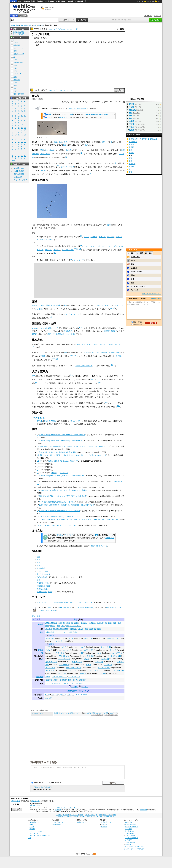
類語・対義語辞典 (24, 1)
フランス (63, 695)
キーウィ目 (89, 638)
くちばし (92, 623)
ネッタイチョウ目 (114, 656)
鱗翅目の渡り (42, 592)
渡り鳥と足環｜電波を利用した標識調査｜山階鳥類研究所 (60, 441)
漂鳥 (38, 563)
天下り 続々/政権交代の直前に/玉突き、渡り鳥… (57, 502)
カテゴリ (74, 687)
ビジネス (17, 42)
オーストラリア (119, 305)
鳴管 (115, 623)
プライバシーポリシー (37, 831)
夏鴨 (130, 158)
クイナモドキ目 (58, 653)
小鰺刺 (132, 127)
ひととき (134, 268)
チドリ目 (90, 656)
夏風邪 (131, 147)
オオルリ (102, 237)
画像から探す (58, 824)
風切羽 (77, 623)
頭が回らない (135, 257)
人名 (15, 88)
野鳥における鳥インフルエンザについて (63, 461)
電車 (15, 51)
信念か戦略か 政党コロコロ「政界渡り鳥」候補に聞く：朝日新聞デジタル (67, 505)
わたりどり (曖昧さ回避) (77, 109)
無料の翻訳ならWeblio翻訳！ (50, 8)
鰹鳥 (72, 713)
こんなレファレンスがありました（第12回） (60, 525)
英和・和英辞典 (38, 1)
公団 (97, 352)
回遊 (38, 557)
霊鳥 (94, 713)
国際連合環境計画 (111, 331)
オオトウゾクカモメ (71, 314)
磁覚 (38, 580)
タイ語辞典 (129, 840)
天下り (86, 352)
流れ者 (103, 344)
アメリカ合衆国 (45, 328)
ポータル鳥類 (44, 610)
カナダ (55, 328)
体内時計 (44, 170)
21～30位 (149, 253)
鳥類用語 (83, 680)
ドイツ (47, 695)
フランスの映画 (50, 421)
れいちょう (99, 713)
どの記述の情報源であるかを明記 (96, 114)
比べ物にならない (137, 272)
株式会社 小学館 (35, 806)
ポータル (85, 687)
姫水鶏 (132, 104)
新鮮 (132, 264)
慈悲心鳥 (132, 110)
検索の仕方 (33, 824)
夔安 (130, 172)
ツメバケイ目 (64, 665)
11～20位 (140, 253)
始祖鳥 (48, 677)
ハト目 (80, 653)
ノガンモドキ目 (118, 671)
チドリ (81, 260)
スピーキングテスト (21, 180)
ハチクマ (43, 240)
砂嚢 (58, 626)
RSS (95, 854)
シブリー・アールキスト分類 (73, 683)
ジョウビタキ (96, 246)
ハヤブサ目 (62, 673)
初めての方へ (148, 16)
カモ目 (64, 647)
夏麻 (130, 161)
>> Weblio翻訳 (156, 299)
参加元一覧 (158, 16)
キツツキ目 (73, 671)
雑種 (99, 629)
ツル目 (99, 653)
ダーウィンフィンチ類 (64, 632)
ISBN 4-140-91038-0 (99, 546)
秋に (66, 42)
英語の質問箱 (19, 174)
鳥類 (49, 607)
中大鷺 (132, 124)
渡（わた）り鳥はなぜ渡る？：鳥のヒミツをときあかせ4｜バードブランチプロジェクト (73, 455)
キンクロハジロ (68, 250)
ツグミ (86, 246)
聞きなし (73, 629)
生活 (15, 71)
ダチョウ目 (50, 638)
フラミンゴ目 (64, 656)
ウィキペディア (41, 90)
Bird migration (51, 150)
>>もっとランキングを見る (151, 294)
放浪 (83, 344)
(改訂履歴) (58, 810)
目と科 (48, 683)
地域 (39, 42)
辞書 (13, 1)
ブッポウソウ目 (94, 671)
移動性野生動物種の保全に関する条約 (62, 334)
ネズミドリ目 (50, 668)
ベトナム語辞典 (130, 842)
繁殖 (65, 142)
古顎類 (52, 635)
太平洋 (40, 309)
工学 (15, 60)
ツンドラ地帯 (55, 305)
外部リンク (69, 535)
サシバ (51, 240)
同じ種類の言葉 (26, 25)
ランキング (70, 29)
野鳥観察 (63, 680)
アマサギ (94, 237)
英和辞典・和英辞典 (132, 827)
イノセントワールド (138, 286)
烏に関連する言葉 (37, 713)
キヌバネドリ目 (104, 668)
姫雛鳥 (106, 713)
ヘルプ (160, 1)
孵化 (86, 629)
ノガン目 (49, 650)
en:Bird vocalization (61, 629)
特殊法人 (104, 352)
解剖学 (40, 624)
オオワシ (57, 250)
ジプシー (110, 344)
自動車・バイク (19, 54)
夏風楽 (131, 144)
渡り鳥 (81, 629)
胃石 (63, 626)
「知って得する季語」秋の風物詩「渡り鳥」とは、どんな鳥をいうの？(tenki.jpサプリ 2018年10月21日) (79, 519)
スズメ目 (102, 673)
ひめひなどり (113, 713)
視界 (68, 626)
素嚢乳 (53, 626)
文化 (15, 68)
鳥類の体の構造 (51, 623)
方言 (15, 91)
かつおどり (77, 713)
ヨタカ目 (82, 647)
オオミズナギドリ (67, 167)
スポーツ (17, 80)
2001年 (40, 421)
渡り (104, 142)
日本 (109, 225)
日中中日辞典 (49, 1)
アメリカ (55, 695)
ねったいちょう (64, 713)
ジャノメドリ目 (64, 659)
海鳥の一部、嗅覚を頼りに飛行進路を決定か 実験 (57, 452)
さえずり (49, 629)
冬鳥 (37, 45)
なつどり (88, 713)
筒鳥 (131, 116)
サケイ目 (113, 650)
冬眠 (47, 583)
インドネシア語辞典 (132, 838)
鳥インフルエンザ (43, 574)
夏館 (130, 150)
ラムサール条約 (43, 571)
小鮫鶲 (132, 107)
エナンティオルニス (59, 677)
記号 (13, 161)
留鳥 (86, 145)
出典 (50, 114)
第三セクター (114, 352)
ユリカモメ (106, 246)
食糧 (55, 142)
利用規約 (32, 829)
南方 (69, 42)
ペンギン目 (105, 659)
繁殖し (60, 42)
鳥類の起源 (50, 632)
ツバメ (86, 237)
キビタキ (111, 237)
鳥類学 (69, 150)
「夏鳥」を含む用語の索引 (42, 787)
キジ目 (48, 647)
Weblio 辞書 (151, 1)
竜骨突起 (84, 623)
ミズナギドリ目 (51, 662)
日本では (83, 42)
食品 (15, 85)
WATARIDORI (39, 418)
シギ (75, 260)
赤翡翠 (132, 121)
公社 (92, 352)
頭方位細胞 (41, 586)
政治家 (118, 356)
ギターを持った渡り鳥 (84, 366)
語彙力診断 (18, 177)
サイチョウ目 (50, 671)
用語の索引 (62, 29)
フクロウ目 (108, 665)
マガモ (115, 246)
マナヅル (48, 250)
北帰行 (54, 473)
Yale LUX (48, 698)
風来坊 (96, 344)
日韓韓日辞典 (60, 1)
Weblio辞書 (144, 810)
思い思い (134, 260)
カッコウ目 (67, 650)
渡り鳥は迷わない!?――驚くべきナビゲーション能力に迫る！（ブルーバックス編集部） (74, 446)
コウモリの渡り (43, 589)
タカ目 (89, 665)
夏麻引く (132, 164)
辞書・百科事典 (19, 94)
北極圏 (48, 305)
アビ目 (87, 659)
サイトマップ (34, 833)
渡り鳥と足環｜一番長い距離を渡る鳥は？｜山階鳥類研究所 (61, 476)
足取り (133, 275)
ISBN (115, 481)
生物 (35, 25)
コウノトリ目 (77, 662)
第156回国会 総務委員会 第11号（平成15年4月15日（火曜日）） (64, 490)
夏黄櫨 (131, 166)
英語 (42, 150)
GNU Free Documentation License (68, 808)
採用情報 (104, 827)
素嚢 (47, 626)
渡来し (53, 42)
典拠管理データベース (77, 691)
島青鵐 (132, 130)
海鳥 (75, 632)
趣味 (15, 77)
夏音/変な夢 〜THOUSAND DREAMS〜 (144, 139)
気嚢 (110, 623)
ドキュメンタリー (76, 421)
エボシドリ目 (89, 650)
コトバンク (64, 473)
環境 (60, 142)
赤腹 (131, 113)
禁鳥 (70, 680)
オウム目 (83, 673)
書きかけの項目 (65, 607)
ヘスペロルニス (74, 677)
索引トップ (53, 29)
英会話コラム (19, 168)
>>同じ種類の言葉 (97, 715)
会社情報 (104, 824)
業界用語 (17, 45)
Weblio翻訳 (129, 829)
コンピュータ (18, 48)
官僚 (65, 352)
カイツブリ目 (117, 653)
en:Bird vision (75, 626)
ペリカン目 (99, 662)
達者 (132, 279)
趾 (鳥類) (100, 623)
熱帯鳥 (56, 713)
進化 (41, 632)
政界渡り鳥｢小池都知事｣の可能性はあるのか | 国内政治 (59, 511)
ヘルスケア (17, 74)
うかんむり (135, 290)
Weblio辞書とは (34, 822)
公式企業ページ (106, 822)
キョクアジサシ (38, 305)
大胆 (132, 283)
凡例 (77, 29)
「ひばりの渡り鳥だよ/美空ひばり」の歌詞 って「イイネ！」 (62, 517)
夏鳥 (34, 99)
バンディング (45, 154)
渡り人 (89, 344)
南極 (65, 305)
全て (13, 40)
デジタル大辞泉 (41, 29)
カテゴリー (70, 90)
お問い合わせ (82, 822)
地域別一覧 (56, 683)
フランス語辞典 (130, 836)
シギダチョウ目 (112, 638)
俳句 (34, 376)
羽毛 (68, 623)
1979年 (35, 334)
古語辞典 (70, 1)
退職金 (43, 356)
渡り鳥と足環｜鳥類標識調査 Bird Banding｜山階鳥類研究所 (62, 435)
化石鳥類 (40, 677)
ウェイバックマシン (84, 602)
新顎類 (52, 644)
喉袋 (119, 623)
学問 (15, 65)
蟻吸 (131, 118)
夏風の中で (133, 142)
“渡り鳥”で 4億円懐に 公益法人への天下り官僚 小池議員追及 (63, 496)
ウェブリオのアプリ (60, 822)
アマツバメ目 (106, 647)
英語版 (48, 586)
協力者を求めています (115, 607)
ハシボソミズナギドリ (103, 305)
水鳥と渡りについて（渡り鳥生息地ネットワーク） (56, 602)
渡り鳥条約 (68, 331)
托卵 (91, 629)
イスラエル (85, 695)
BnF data (71, 695)
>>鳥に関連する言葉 (111, 715)
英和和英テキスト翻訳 (44, 762)
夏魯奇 (131, 153)
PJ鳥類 (54, 610)
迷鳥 (38, 565)
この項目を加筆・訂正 (84, 607)
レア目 (71, 638)
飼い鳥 (75, 680)
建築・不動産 (18, 62)
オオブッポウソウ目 (74, 668)
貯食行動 (40, 583)
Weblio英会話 (19, 171)
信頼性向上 (63, 117)
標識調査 (49, 680)
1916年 (35, 328)
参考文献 (60, 535)
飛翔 (60, 623)
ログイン (140, 1)
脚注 (72, 114)
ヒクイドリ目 (57, 641)
